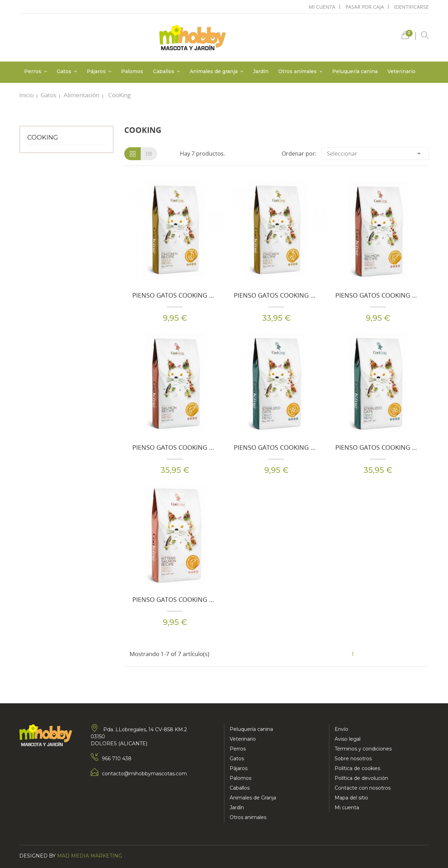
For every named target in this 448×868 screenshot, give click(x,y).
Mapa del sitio (351, 798)
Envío (341, 729)
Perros (238, 749)
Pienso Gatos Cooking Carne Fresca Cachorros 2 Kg (175, 599)
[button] (405, 37)
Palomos (240, 778)
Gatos (237, 759)
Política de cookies (357, 768)
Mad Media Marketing (90, 856)
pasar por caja (365, 7)
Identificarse (411, 7)
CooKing (43, 137)
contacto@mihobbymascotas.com (144, 774)
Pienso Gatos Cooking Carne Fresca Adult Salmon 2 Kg (378, 295)
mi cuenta (322, 7)
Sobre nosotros (353, 759)
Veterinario (243, 739)
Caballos (240, 788)
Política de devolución (361, 778)
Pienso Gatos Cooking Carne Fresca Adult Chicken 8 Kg (276, 295)
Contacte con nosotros (363, 788)
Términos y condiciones (363, 749)
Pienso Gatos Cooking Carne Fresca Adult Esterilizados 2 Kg (276, 447)
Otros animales (248, 817)
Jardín (237, 807)
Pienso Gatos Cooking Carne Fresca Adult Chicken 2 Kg (175, 295)
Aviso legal (348, 739)
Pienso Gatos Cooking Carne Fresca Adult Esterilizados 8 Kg (378, 447)
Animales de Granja (253, 798)
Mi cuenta (347, 807)
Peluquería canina (251, 729)
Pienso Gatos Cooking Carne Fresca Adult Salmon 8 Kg (175, 447)
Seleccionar (375, 154)
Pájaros (239, 768)
